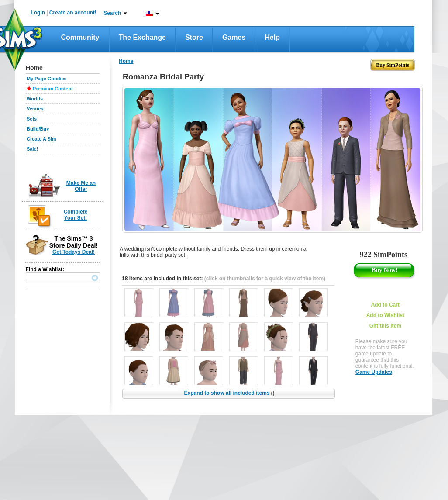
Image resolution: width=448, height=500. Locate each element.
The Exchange (142, 37)
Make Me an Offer (81, 186)
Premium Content (53, 89)
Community (80, 37)
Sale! (32, 149)
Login (38, 13)
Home (126, 61)
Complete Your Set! (76, 215)
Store (194, 37)
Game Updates (374, 372)
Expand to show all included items (229, 393)
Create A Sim (41, 139)
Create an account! (73, 13)
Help (272, 37)
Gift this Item (385, 326)
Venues (35, 109)
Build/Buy (38, 129)
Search (112, 13)
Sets (32, 119)
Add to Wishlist (385, 315)
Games (234, 37)
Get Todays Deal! (74, 252)
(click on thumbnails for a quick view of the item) (265, 279)
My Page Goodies (47, 79)
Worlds (35, 99)
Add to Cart (385, 305)
